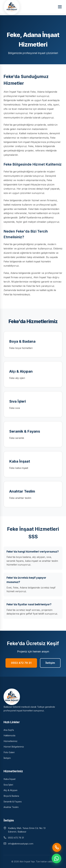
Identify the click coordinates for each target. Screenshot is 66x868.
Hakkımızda (9, 735)
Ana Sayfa (9, 730)
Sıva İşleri (8, 785)
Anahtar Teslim (11, 807)
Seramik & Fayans (13, 802)
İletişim (50, 663)
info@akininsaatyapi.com (21, 844)
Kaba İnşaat (10, 779)
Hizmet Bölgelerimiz (14, 747)
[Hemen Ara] (57, 847)
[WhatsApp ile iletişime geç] (56, 858)
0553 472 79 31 (21, 663)
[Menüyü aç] (60, 7)
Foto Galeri (9, 752)
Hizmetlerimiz (10, 741)
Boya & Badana (11, 796)
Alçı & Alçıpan (10, 790)
